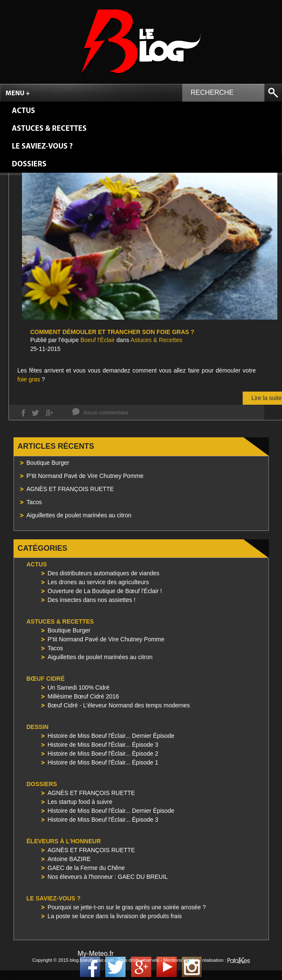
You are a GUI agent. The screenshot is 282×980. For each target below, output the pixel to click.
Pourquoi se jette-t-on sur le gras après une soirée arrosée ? (127, 907)
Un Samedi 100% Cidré (79, 687)
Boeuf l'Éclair (97, 340)
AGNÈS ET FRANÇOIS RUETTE (70, 489)
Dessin (38, 727)
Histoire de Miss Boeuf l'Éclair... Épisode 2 (103, 754)
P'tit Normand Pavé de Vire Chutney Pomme (106, 639)
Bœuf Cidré (46, 679)
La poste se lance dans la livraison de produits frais (115, 916)
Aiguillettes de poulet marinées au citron (79, 515)
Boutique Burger (48, 463)
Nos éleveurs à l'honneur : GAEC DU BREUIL (108, 877)
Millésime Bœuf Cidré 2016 (84, 696)
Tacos (34, 502)
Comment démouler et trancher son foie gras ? (112, 332)
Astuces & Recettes (49, 129)
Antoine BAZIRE (69, 859)
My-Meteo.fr (96, 954)
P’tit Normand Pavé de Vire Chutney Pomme (85, 476)
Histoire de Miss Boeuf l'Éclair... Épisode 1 (103, 762)
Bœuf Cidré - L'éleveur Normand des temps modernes (119, 705)
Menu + (18, 94)
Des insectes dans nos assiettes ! (92, 600)
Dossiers (29, 164)
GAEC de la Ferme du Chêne (86, 868)
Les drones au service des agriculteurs (99, 582)
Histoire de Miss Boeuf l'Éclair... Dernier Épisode (111, 736)
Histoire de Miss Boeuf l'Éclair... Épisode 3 (103, 745)
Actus (23, 111)
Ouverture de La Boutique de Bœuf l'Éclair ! (105, 591)
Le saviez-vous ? (42, 147)
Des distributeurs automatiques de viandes (104, 573)
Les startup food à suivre (80, 802)
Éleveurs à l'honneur (64, 841)
